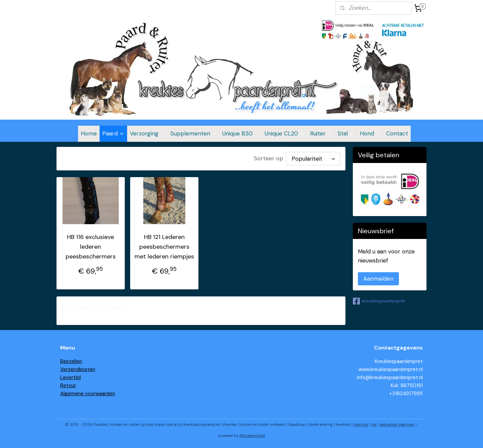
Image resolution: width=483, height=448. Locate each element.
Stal (346, 133)
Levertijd (70, 377)
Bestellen (71, 361)
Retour (68, 385)
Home (89, 133)
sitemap (361, 424)
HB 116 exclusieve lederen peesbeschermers (91, 247)
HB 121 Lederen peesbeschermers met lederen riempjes (164, 247)
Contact (397, 133)
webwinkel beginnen (397, 424)
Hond (370, 133)
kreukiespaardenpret (379, 301)
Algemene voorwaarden (88, 394)
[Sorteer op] (313, 159)
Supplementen (194, 133)
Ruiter (321, 133)
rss (374, 424)
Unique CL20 (285, 133)
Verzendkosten (78, 369)
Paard (113, 133)
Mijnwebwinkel (252, 436)
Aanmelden (378, 279)
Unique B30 (241, 133)
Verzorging (147, 133)
